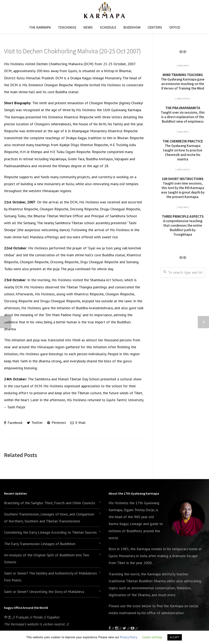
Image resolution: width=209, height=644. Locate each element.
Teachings (67, 27)
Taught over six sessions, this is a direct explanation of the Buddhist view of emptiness (183, 115)
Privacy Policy (128, 637)
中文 (8, 617)
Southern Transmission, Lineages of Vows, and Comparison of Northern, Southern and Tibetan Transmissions (49, 518)
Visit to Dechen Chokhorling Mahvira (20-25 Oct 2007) (72, 51)
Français (22, 617)
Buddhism (132, 27)
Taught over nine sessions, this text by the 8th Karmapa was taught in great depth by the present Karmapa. (183, 188)
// (127, 628)
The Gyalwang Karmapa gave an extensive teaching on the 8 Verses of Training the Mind (183, 82)
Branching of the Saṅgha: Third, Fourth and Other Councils (50, 503)
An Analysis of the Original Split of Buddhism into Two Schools (47, 558)
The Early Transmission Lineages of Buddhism (40, 544)
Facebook (13, 423)
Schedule (108, 27)
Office (175, 27)
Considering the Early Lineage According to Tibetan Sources (50, 532)
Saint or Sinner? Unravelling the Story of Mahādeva (44, 592)
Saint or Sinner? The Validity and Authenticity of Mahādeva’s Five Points (51, 577)
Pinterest (57, 423)
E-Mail (78, 423)
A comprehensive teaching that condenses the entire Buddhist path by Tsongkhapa (183, 225)
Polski (38, 617)
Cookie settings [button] (152, 637)
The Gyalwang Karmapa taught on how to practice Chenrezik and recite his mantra (183, 150)
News (88, 27)
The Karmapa (40, 27)
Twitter (35, 423)
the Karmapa (140, 549)
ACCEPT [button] (175, 637)
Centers (155, 27)
